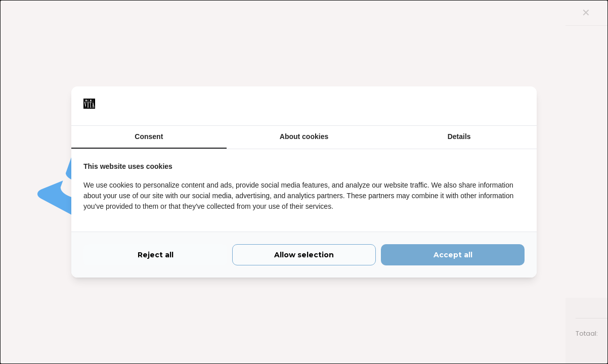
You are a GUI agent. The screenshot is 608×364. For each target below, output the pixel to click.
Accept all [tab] (453, 257)
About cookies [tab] (304, 136)
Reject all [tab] (156, 257)
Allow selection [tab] (304, 257)
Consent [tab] (149, 136)
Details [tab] (459, 136)
